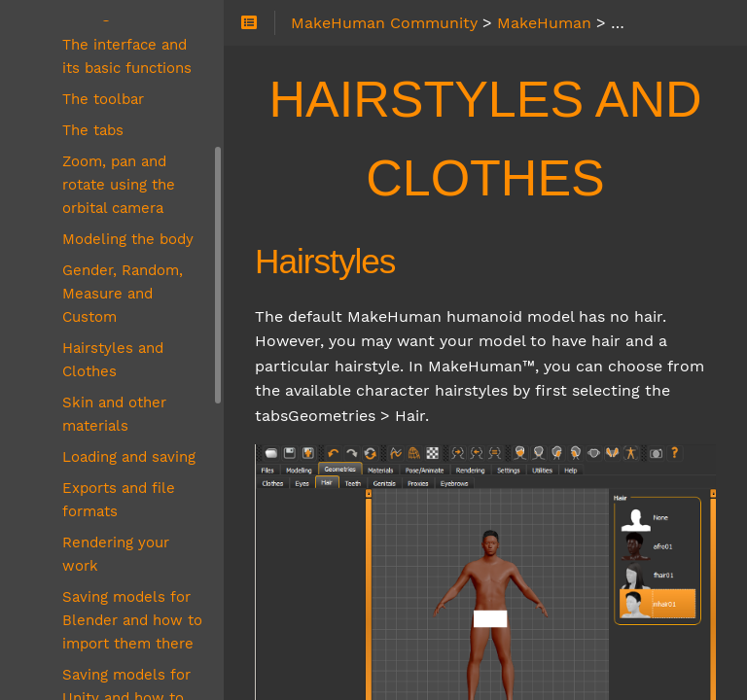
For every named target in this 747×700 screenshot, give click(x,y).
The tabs (93, 130)
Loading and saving (129, 457)
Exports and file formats (119, 500)
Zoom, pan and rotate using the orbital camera (119, 185)
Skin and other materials (114, 414)
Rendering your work (116, 554)
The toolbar (103, 99)
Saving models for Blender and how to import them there (132, 620)
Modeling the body (128, 239)
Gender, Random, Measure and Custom (123, 294)
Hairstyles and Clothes (113, 360)
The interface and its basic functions (127, 56)
